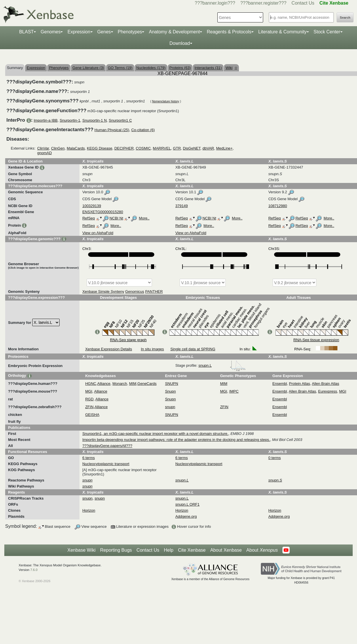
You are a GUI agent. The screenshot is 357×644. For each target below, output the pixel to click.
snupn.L (222, 365)
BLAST (26, 32)
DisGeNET (192, 148)
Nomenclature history (166, 101)
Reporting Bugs (116, 550)
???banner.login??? (215, 3)
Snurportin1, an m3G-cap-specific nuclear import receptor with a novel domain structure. (155, 434)
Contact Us (303, 3)
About (262, 550)
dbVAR (208, 148)
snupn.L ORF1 (187, 504)
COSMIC (143, 148)
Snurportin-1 (70, 120)
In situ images (152, 349)
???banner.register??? (263, 3)
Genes (104, 32)
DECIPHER (124, 148)
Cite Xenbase (192, 550)
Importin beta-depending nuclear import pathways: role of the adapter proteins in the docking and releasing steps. (176, 440)
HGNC (91, 384)
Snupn (170, 391)
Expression (79, 32)
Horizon (89, 510)
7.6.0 (34, 570)
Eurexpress (328, 391)
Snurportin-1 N (95, 120)
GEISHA (92, 415)
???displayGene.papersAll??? (107, 446)
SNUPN (172, 384)
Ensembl (280, 384)
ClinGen (58, 148)
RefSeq (89, 218)
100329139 (92, 206)
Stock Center (327, 32)
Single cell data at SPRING (193, 349)
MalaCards (76, 148)
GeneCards (147, 384)
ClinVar (43, 148)
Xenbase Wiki (81, 550)
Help (169, 550)
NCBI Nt (116, 218)
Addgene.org (186, 516)
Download (180, 43)
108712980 (278, 206)
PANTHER (154, 292)
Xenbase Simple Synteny (103, 292)
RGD (89, 399)
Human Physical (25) (112, 130)
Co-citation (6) (143, 130)
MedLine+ (224, 148)
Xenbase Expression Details (109, 349)
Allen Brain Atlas (325, 384)
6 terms (89, 458)
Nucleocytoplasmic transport (106, 464)
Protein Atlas (300, 384)
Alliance (104, 384)
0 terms (275, 458)
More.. (144, 218)
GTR (177, 148)
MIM (133, 384)
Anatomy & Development (174, 32)
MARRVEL (162, 148)
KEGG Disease (100, 148)
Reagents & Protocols (229, 32)
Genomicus (135, 292)
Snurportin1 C (120, 120)
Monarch (120, 384)
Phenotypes (130, 32)
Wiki (231, 68)
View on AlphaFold (98, 233)
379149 (182, 206)
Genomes (51, 32)
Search (345, 18)
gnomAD (44, 153)
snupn (170, 407)
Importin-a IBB (46, 120)
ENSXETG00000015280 (103, 212)
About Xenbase (226, 550)
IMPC (234, 391)
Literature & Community (282, 32)
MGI (89, 391)
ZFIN (89, 407)
